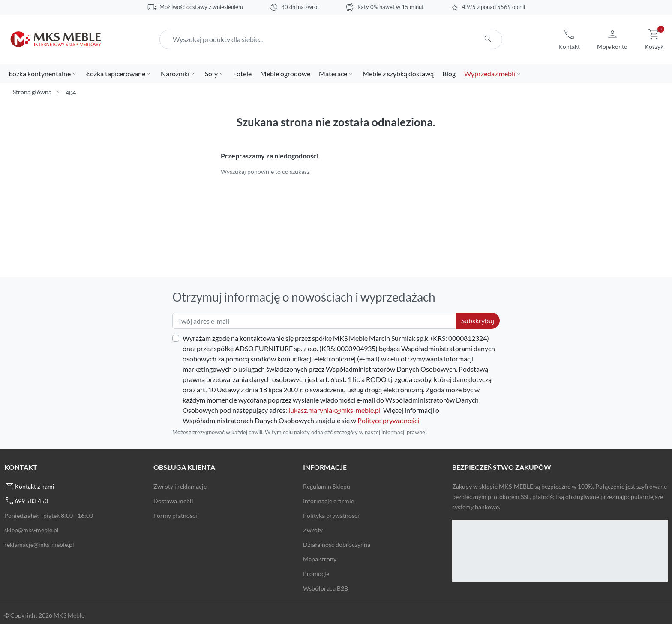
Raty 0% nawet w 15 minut (391, 7)
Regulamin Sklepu (327, 486)
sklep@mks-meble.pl (31, 530)
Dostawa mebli (173, 501)
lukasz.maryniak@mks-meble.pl (334, 410)
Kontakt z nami (34, 486)
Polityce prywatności (388, 420)
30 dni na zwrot (300, 7)
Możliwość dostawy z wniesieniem (201, 7)
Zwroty (313, 530)
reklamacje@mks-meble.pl (39, 545)
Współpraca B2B (325, 588)
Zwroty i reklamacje (180, 486)
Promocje (316, 574)
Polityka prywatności (331, 515)
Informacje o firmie (328, 501)
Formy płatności (175, 515)
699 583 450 (31, 501)
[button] (569, 39)
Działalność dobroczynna (337, 545)
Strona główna (32, 92)
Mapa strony (320, 559)
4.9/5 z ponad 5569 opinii (493, 7)
